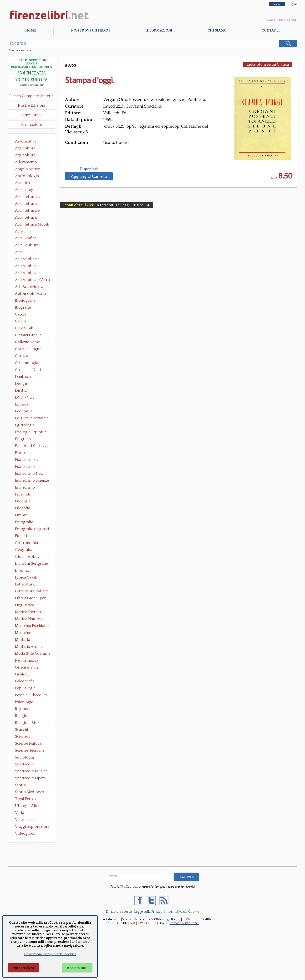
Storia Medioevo (30, 792)
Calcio (20, 321)
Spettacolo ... (26, 764)
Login (272, 20)
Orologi (22, 674)
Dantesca (23, 377)
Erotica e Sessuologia (25, 453)
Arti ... (20, 252)
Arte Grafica (26, 238)
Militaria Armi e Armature (29, 647)
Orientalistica (27, 667)
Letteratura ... (26, 584)
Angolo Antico (28, 169)
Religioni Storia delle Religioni (29, 723)
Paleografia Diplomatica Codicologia (26, 682)
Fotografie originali (32, 529)
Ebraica (22, 404)
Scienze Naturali (29, 743)
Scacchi (22, 730)
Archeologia (26, 190)
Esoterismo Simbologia (25, 488)
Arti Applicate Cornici (27, 266)
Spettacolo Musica (31, 771)
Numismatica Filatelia (27, 661)
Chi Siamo (217, 31)
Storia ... (22, 785)
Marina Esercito (29, 612)
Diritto (21, 390)
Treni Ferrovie (27, 799)
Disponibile (89, 169)
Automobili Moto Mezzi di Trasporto (32, 294)
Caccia (21, 314)
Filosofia (23, 508)
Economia (24, 411)
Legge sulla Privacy (148, 912)
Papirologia (25, 688)
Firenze (21, 515)
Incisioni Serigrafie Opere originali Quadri (31, 564)
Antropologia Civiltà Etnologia (30, 176)
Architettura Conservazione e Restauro (29, 204)
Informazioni (159, 31)
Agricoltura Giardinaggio (27, 156)
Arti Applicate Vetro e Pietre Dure (33, 280)
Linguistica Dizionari (25, 606)
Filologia (23, 501)
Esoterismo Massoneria (25, 467)
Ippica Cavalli (27, 577)
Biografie (23, 307)
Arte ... (20, 231)
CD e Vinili (24, 328)
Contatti (271, 31)
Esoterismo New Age (29, 474)
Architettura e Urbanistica (27, 211)
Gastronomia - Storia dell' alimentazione (28, 543)
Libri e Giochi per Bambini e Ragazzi (31, 599)
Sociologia (24, 757)
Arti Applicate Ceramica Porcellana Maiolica (32, 259)
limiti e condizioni (32, 85)
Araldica (22, 183)
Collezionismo (28, 342)
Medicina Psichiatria (33, 626)
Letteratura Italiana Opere (32, 592)
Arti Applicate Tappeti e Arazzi (29, 273)
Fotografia (24, 522)
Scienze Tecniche (30, 750)
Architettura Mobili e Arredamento (32, 225)
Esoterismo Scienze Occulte (32, 481)
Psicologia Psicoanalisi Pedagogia (25, 702)
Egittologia (25, 425)
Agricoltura (25, 148)
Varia (20, 813)
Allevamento (26, 162)
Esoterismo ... (26, 460)
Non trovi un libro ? (91, 31)
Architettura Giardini (26, 218)
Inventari (23, 570)
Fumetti (22, 536)
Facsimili (23, 494)
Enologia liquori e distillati (31, 432)
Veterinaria (25, 820)
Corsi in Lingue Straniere (28, 349)
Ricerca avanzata (19, 50)
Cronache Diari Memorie (28, 370)
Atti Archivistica (29, 287)
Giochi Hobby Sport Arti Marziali (31, 557)
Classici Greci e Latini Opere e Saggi (32, 336)
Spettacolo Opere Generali (30, 779)
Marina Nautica (28, 619)
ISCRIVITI (186, 877)
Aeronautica (26, 141)
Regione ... (24, 709)
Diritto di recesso (119, 912)
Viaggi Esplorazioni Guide (32, 827)
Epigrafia (23, 439)
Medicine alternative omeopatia (24, 633)
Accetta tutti (77, 968)
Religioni (23, 716)
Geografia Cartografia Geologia (25, 550)
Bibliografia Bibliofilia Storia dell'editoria (29, 301)
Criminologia (27, 363)
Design (21, 384)
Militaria (23, 640)
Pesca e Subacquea (31, 695)
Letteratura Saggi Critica (268, 64)
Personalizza (23, 968)
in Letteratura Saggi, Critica (107, 205)
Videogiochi (26, 833)
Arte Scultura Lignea (27, 246)
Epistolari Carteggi (31, 446)
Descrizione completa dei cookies (50, 954)
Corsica (22, 356)
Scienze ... (23, 737)
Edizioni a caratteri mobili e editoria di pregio (32, 419)
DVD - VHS (25, 397)
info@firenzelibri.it (185, 923)
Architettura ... (27, 197)
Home (31, 31)
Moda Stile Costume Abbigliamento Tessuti (33, 654)
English (293, 4)
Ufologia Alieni (28, 806)
